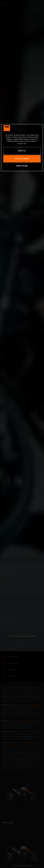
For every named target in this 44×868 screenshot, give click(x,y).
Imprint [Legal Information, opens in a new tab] (25, 143)
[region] (22, 148)
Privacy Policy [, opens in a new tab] (20, 143)
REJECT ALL (22, 151)
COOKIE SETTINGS (22, 166)
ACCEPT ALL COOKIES (22, 159)
